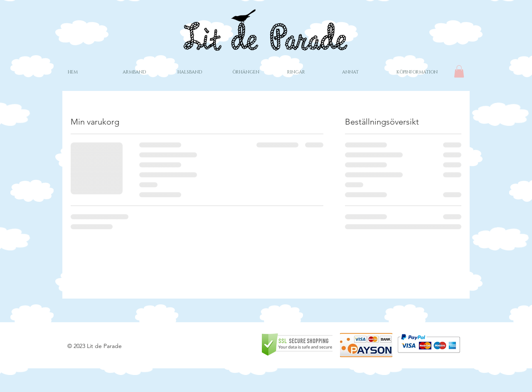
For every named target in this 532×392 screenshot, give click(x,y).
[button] (459, 71)
